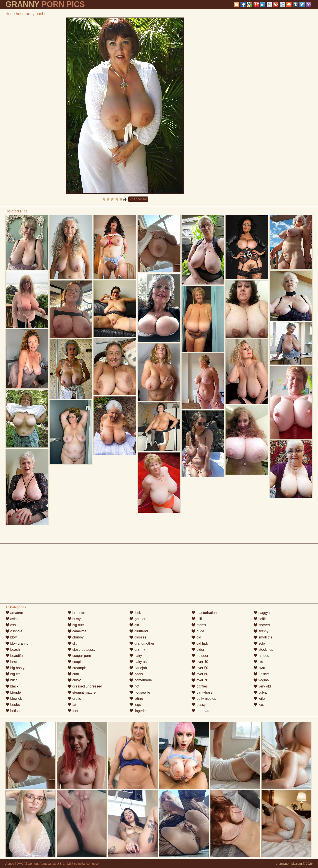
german (138, 619)
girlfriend (139, 631)
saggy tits (263, 613)
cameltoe (77, 631)
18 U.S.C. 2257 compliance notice (76, 864)
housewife (140, 692)
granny (137, 650)
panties (200, 686)
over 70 (200, 680)
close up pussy (82, 650)
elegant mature (82, 692)
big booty (15, 668)
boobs (13, 705)
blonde (13, 692)
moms (199, 625)
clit (72, 643)
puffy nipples (204, 699)
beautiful (15, 656)
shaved (262, 625)
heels (136, 674)
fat (72, 705)
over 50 (200, 668)
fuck (135, 613)
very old (262, 686)
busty (74, 619)
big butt (76, 625)
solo (259, 643)
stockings (263, 650)
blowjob (14, 699)
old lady (200, 643)
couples (76, 662)
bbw (11, 637)
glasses (138, 637)
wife (259, 699)
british (13, 711)
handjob (138, 668)
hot (134, 686)
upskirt (261, 674)
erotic (74, 699)
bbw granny (17, 643)
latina (136, 699)
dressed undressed (85, 686)
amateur (14, 613)
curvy (74, 680)
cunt (73, 674)
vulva (260, 692)
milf (197, 619)
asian (12, 619)
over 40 (200, 662)
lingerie (137, 711)
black (12, 686)
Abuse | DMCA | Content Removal (29, 864)
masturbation (204, 613)
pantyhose (202, 692)
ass (11, 625)
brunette (76, 613)
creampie (77, 668)
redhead (200, 711)
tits (258, 662)
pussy (198, 705)
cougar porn (79, 656)
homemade (141, 680)
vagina (261, 680)
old (196, 637)
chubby (76, 637)
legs (135, 705)
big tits (13, 674)
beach (13, 650)
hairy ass (139, 662)
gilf (134, 625)
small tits (263, 637)
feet (73, 711)
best (11, 662)
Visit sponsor (138, 199)
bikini (12, 680)
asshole (14, 631)
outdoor (200, 656)
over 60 (200, 674)
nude (198, 631)
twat (259, 668)
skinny (261, 631)
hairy (136, 656)
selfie (260, 619)
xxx (259, 705)
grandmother (142, 643)
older (198, 650)
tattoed (261, 656)
